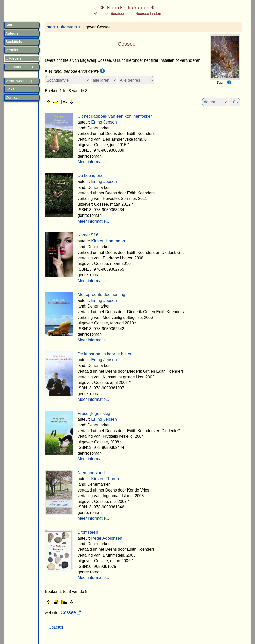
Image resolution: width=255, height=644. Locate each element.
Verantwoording (19, 81)
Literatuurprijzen (19, 67)
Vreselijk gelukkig (94, 413)
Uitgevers (14, 58)
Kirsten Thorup (105, 479)
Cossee (68, 612)
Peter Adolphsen (107, 538)
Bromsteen (88, 532)
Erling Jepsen (104, 122)
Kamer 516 (88, 235)
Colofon (57, 627)
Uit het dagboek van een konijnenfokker (115, 116)
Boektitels (14, 42)
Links (10, 89)
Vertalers (13, 50)
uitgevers (68, 27)
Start (9, 25)
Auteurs (12, 33)
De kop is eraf (91, 176)
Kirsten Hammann (108, 241)
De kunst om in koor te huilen (105, 354)
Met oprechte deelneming (101, 295)
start (51, 27)
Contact (12, 97)
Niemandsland (91, 473)
